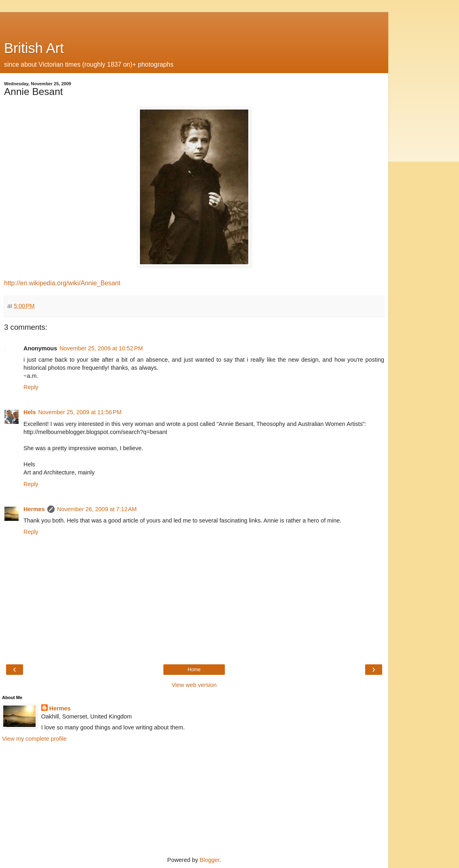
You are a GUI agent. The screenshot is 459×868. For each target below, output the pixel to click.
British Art (34, 48)
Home (194, 670)
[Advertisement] (194, 22)
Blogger (210, 860)
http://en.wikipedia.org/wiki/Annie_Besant (62, 283)
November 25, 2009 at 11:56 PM (80, 412)
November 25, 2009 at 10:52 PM (101, 348)
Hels (30, 412)
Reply (31, 387)
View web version (194, 685)
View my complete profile (34, 739)
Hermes (34, 509)
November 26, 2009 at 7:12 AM (97, 509)
